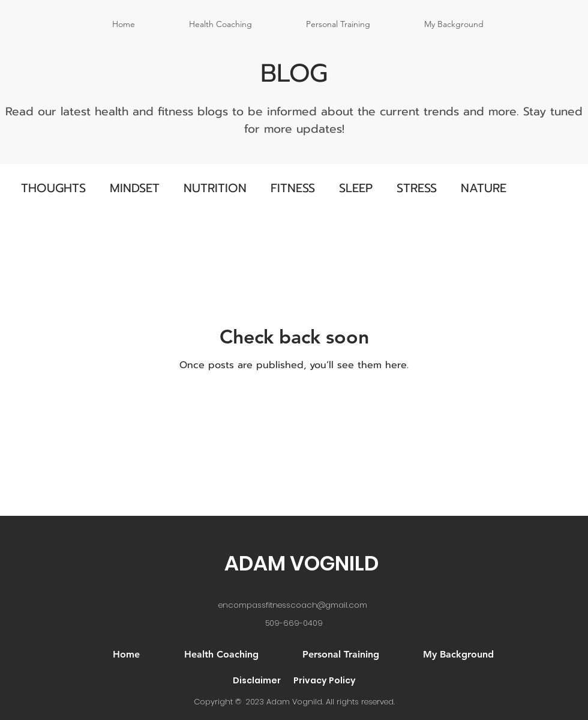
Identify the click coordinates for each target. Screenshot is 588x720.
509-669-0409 (294, 623)
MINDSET (135, 188)
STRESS (417, 188)
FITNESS (293, 188)
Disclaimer (257, 680)
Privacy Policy (325, 680)
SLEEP (356, 188)
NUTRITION (215, 188)
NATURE (484, 188)
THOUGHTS (53, 188)
